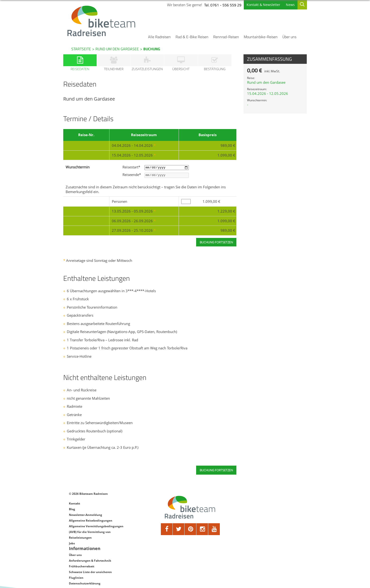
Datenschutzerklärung (257, 537)
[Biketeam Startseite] (109, 21)
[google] (196, 538)
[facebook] (160, 538)
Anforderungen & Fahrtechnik (262, 515)
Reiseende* (136, 179)
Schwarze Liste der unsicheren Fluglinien (263, 529)
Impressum (249, 543)
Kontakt (74, 512)
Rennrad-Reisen (226, 37)
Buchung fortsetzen (212, 479)
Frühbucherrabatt (254, 520)
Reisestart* (135, 171)
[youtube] (208, 538)
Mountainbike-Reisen (261, 37)
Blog (72, 518)
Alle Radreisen (159, 37)
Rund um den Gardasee (117, 49)
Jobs (72, 552)
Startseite (81, 49)
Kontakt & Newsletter (255, 5)
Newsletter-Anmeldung (86, 523)
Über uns (289, 37)
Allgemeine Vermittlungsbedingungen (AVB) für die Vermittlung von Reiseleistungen (96, 540)
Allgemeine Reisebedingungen (91, 529)
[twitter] (172, 538)
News (282, 5)
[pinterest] (184, 538)
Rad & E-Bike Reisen (192, 37)
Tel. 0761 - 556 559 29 (214, 5)
